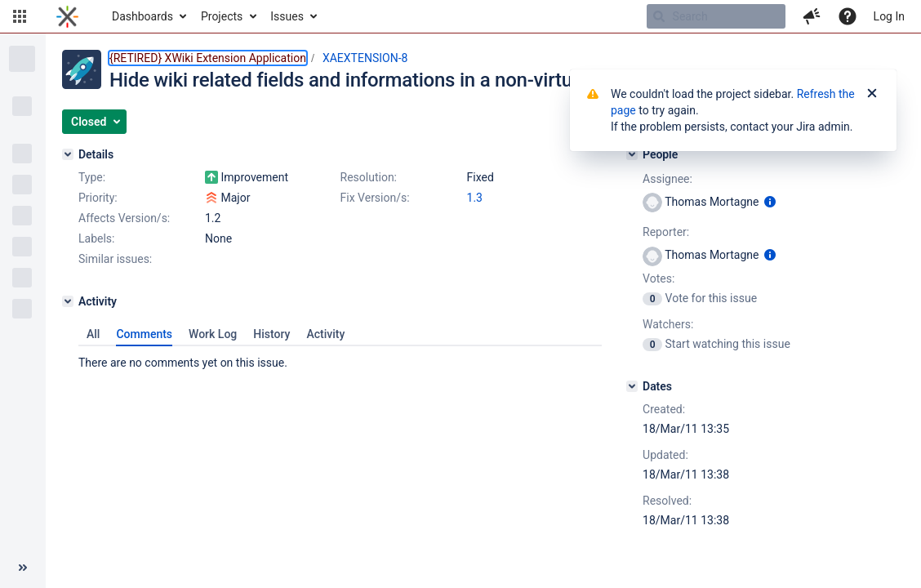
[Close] (872, 94)
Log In (889, 16)
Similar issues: (115, 259)
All (93, 334)
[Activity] (68, 301)
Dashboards (142, 16)
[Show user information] (770, 202)
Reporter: (666, 232)
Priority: (98, 198)
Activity (325, 334)
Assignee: (667, 179)
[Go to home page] (67, 16)
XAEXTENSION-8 (365, 58)
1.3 (475, 198)
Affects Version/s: (124, 218)
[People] (632, 154)
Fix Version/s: (375, 198)
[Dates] (632, 386)
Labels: (96, 238)
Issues (287, 16)
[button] (20, 16)
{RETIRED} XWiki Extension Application (208, 58)
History (271, 334)
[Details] (68, 154)
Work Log (213, 334)
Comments (144, 334)
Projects (222, 16)
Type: (92, 177)
